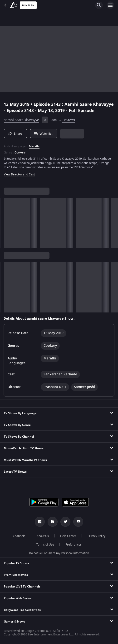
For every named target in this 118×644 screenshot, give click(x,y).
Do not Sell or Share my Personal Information (59, 553)
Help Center (68, 536)
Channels (19, 536)
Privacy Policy (96, 536)
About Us (43, 536)
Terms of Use (45, 545)
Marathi (34, 146)
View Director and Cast (19, 174)
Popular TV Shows (16, 563)
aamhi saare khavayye (21, 120)
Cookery (20, 153)
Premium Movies (16, 575)
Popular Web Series (18, 598)
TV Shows (69, 120)
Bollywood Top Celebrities (22, 610)
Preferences (74, 545)
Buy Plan (28, 5)
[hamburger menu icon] (110, 5)
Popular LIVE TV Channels (22, 587)
